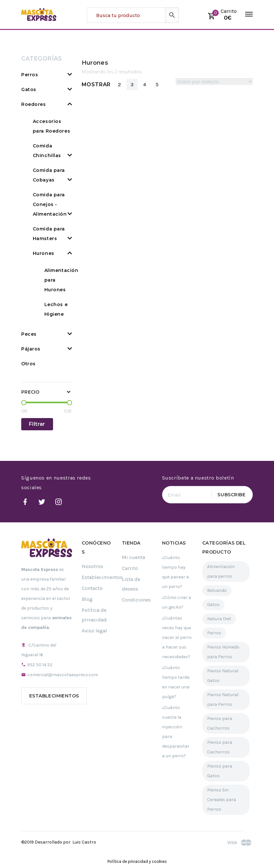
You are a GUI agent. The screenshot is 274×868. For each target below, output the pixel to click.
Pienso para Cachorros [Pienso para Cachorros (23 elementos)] (220, 747)
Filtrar (37, 424)
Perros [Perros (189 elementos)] (214, 633)
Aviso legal (94, 631)
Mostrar (96, 84)
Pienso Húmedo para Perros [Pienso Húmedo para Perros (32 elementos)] (223, 652)
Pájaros (31, 349)
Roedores (33, 104)
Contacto (92, 588)
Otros (28, 364)
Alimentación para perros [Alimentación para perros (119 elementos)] (221, 571)
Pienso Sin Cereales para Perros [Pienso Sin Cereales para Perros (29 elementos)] (222, 800)
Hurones (44, 253)
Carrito (130, 568)
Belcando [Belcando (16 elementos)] (217, 590)
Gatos (29, 89)
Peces (29, 334)
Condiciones (136, 600)
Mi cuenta (133, 557)
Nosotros (92, 566)
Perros (30, 75)
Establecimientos (54, 696)
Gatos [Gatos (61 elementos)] (213, 605)
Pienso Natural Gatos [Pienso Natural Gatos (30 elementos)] (223, 676)
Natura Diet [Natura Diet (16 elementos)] (219, 619)
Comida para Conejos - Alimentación (50, 204)
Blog (87, 599)
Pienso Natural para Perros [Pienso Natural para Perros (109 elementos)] (223, 700)
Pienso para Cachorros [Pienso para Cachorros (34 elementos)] (220, 723)
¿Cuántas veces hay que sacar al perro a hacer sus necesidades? (177, 637)
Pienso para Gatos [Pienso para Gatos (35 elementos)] (220, 771)
